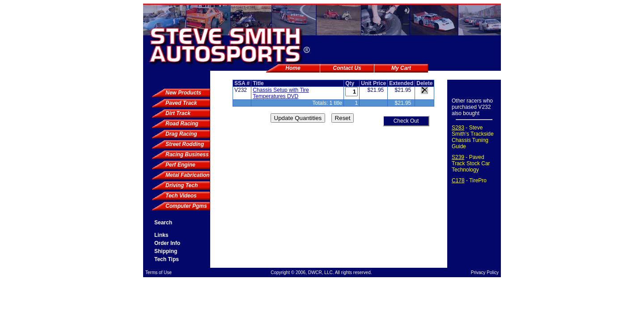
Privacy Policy (485, 272)
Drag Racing (181, 134)
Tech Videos (181, 196)
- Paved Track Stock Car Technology (471, 163)
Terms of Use (159, 272)
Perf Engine (180, 165)
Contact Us (347, 68)
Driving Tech (182, 185)
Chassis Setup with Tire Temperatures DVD (281, 93)
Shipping (166, 251)
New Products (183, 93)
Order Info (167, 243)
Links (161, 235)
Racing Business (187, 154)
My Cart (401, 68)
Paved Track (181, 103)
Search (163, 223)
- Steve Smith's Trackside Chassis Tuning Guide (473, 137)
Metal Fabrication (188, 175)
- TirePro (469, 180)
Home (293, 68)
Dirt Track (178, 113)
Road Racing (182, 124)
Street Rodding (185, 144)
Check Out (406, 121)
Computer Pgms (186, 206)
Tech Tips (167, 259)
